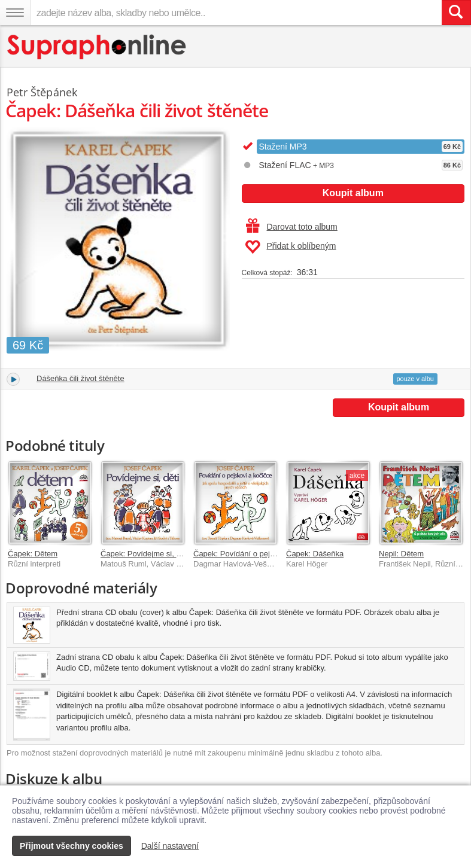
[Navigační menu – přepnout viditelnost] (15, 13)
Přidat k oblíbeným (291, 247)
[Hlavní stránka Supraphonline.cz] (97, 47)
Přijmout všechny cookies (72, 846)
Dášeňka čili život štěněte (80, 378)
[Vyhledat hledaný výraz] (456, 13)
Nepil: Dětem (401, 554)
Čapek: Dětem (33, 554)
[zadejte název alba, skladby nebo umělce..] (236, 13)
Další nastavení (170, 846)
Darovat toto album (292, 227)
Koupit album (353, 193)
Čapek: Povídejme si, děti (145, 554)
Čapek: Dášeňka (315, 554)
